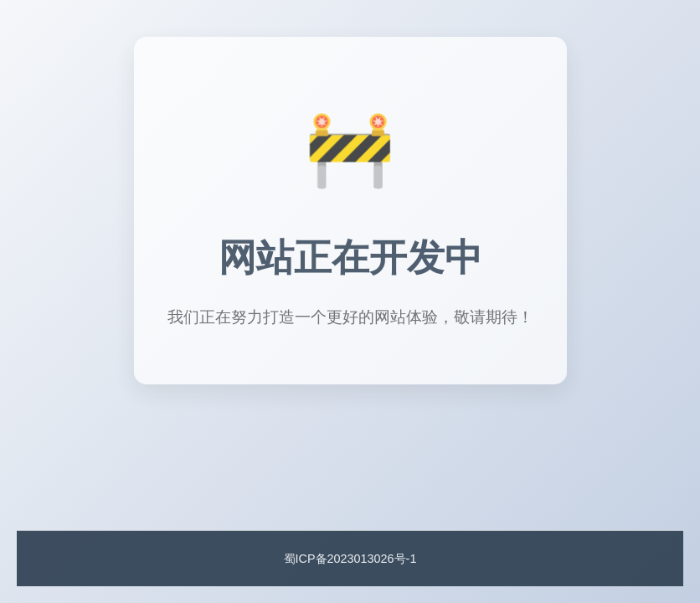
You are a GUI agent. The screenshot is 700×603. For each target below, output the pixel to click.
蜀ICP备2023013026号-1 (350, 559)
